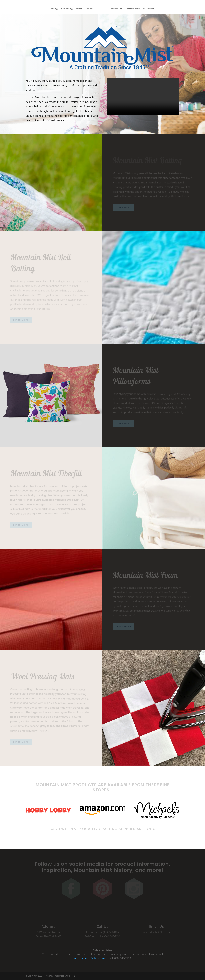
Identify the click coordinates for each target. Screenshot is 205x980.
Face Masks (150, 9)
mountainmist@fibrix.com (89, 958)
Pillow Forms (118, 9)
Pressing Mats (134, 9)
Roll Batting (65, 9)
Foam (88, 9)
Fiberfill (78, 9)
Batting (52, 9)
